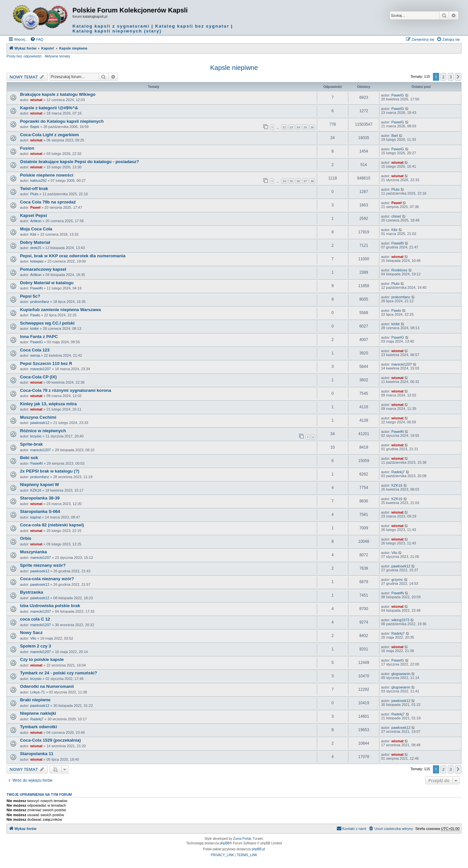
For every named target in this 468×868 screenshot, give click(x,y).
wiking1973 (400, 620)
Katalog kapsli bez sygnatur (192, 26)
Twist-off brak (34, 189)
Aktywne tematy (57, 56)
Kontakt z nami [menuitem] (351, 828)
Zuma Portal (242, 839)
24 (298, 127)
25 (305, 127)
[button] (458, 77)
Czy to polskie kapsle (42, 659)
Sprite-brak (31, 444)
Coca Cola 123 (35, 350)
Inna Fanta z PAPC (39, 337)
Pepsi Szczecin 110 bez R (46, 363)
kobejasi (37, 261)
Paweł (35, 207)
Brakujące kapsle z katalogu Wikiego (58, 94)
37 (305, 181)
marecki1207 (41, 369)
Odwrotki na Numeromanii (47, 686)
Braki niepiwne (35, 700)
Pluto (34, 194)
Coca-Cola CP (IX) (38, 377)
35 (291, 181)
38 (312, 181)
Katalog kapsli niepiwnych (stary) (117, 31)
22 (284, 127)
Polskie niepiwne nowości (47, 175)
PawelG (398, 95)
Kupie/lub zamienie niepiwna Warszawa (60, 310)
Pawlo (35, 315)
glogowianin (401, 674)
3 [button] (451, 77)
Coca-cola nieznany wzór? (47, 579)
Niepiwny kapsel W (40, 485)
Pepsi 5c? (30, 296)
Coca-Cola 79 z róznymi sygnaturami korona (66, 390)
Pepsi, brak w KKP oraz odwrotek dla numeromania (73, 256)
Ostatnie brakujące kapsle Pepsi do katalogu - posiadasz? (80, 162)
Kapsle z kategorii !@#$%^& (49, 108)
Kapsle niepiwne (234, 68)
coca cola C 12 (35, 619)
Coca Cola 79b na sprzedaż (48, 202)
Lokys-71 (38, 692)
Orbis (26, 538)
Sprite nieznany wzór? (43, 565)
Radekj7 (398, 472)
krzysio (36, 436)
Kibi (33, 234)
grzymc (397, 580)
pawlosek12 (40, 423)
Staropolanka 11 (37, 754)
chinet (396, 216)
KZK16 (36, 490)
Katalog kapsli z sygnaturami (111, 26)
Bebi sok (29, 458)
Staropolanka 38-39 (40, 498)
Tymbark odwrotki (39, 727)
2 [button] (443, 77)
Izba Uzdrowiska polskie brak (50, 606)
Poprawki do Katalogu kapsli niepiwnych (62, 121)
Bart (395, 136)
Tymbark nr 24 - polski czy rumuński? (59, 673)
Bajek (35, 127)
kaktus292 (38, 180)
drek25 (36, 248)
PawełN (397, 243)
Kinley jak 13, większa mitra (48, 404)
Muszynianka (33, 552)
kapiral (35, 517)
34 (284, 181)
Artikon (36, 221)
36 (298, 181)
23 (291, 127)
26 (312, 127)
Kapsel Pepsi (33, 215)
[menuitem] (37, 39)
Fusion (27, 148)
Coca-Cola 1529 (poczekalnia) (50, 740)
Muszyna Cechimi (38, 417)
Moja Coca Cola (36, 229)
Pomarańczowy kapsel (43, 269)
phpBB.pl (258, 849)
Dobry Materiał (35, 242)
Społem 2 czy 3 (36, 646)
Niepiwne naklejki (38, 713)
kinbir (34, 328)
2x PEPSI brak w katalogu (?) (50, 471)
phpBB (225, 843)
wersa (35, 355)
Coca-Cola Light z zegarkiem (50, 135)
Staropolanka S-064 (40, 511)
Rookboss (399, 270)
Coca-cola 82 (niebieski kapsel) (52, 525)
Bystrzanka (31, 592)
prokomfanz (40, 302)
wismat (36, 100)
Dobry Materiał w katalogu (47, 283)
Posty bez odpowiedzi (24, 56)
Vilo (394, 553)
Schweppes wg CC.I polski (47, 323)
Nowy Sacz (31, 633)
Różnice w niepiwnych (43, 431)
